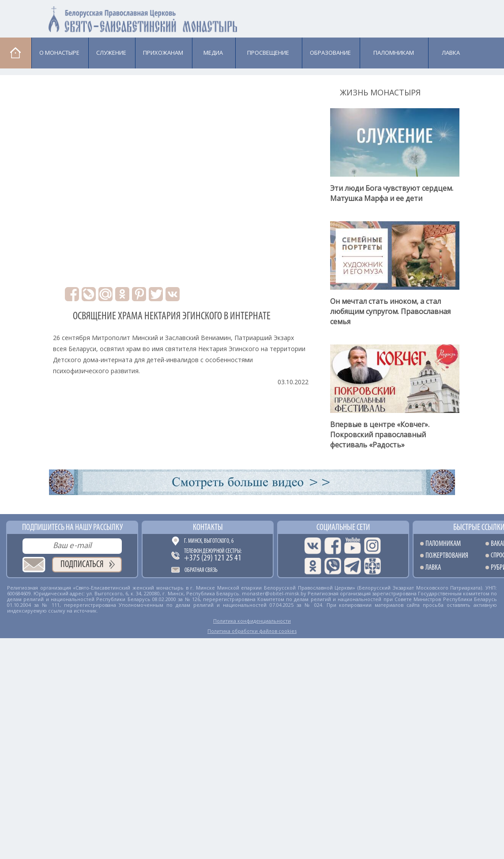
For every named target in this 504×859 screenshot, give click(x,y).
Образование (330, 53)
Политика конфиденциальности (252, 621)
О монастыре (59, 53)
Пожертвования (447, 556)
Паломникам (394, 53)
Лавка (451, 53)
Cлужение (111, 53)
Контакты (208, 528)
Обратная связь (201, 570)
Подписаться (82, 565)
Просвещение (268, 53)
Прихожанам (163, 53)
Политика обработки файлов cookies (252, 631)
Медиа (213, 53)
